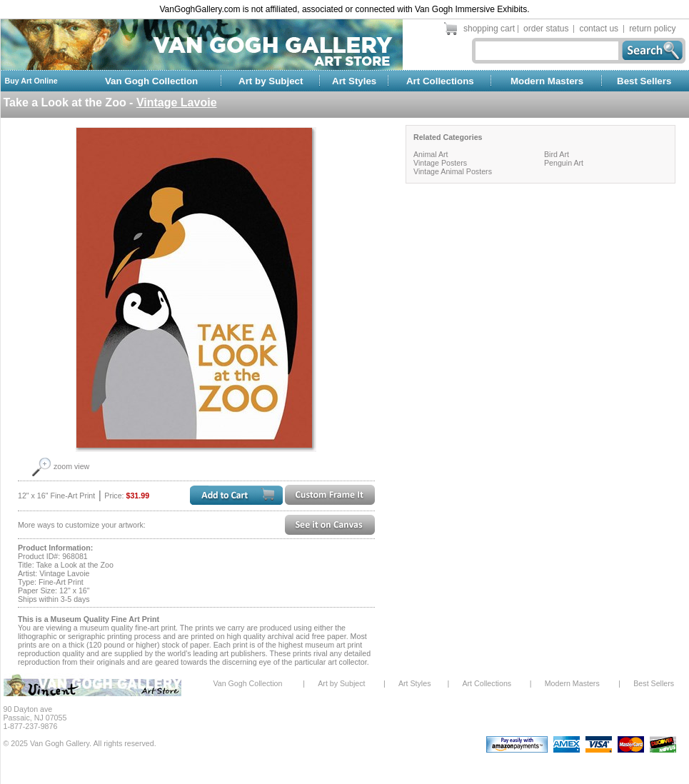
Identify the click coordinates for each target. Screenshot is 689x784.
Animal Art (431, 154)
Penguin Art (564, 163)
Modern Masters (547, 81)
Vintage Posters (440, 163)
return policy (652, 29)
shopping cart (489, 29)
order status (546, 29)
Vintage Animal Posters (453, 171)
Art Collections (440, 81)
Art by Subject (271, 81)
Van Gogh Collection (151, 81)
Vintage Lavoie (177, 102)
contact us (599, 29)
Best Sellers (644, 81)
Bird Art (557, 154)
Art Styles (354, 81)
